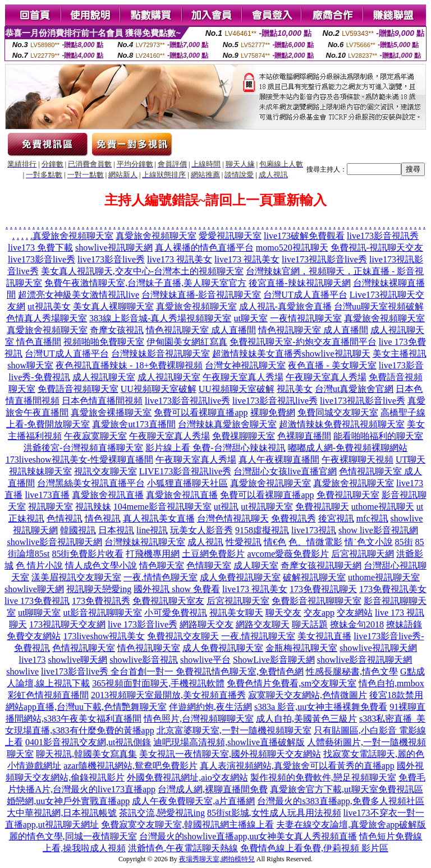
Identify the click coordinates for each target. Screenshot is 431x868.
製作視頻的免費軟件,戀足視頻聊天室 (323, 777)
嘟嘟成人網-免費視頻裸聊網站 (348, 448)
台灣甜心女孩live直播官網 (285, 471)
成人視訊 (205, 542)
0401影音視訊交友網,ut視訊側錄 (88, 742)
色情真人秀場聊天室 (47, 318)
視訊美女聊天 (236, 613)
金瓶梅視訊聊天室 (301, 648)
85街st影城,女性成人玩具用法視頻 (274, 813)
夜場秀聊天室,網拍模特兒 (217, 859)
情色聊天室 (162, 565)
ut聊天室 (250, 318)
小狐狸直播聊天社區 (187, 483)
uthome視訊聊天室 (384, 577)
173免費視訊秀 (101, 601)
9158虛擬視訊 (262, 530)
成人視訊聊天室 (104, 377)
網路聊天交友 (207, 624)
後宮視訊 (336, 518)
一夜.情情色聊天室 (161, 577)
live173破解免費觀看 (304, 236)
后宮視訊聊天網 (363, 554)
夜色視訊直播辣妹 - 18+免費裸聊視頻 (129, 365)
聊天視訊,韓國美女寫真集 (86, 754)
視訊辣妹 (93, 507)
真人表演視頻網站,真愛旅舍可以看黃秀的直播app (297, 766)
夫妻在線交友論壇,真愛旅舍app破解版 (351, 825)
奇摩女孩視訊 (117, 330)
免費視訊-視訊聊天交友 (377, 248)
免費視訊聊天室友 (168, 601)
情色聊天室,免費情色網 (258, 671)
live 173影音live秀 (143, 624)
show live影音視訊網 (378, 530)
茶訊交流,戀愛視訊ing (162, 813)
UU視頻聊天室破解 (159, 389)
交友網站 (355, 613)
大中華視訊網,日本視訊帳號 (62, 813)
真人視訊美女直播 (159, 518)
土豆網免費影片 (213, 554)
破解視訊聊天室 (314, 577)
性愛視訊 (244, 542)
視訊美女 (295, 389)
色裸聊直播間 (304, 436)
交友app (319, 613)
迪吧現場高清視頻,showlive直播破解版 (229, 742)
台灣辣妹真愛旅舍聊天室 (227, 424)
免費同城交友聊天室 (338, 412)
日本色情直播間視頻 (102, 401)
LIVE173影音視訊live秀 (185, 471)
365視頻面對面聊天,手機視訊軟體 (158, 683)
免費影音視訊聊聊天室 (317, 601)
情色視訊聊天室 (149, 648)
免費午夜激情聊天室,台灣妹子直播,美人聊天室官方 (145, 283)
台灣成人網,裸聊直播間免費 (213, 789)
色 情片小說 (39, 565)
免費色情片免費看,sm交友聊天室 (292, 683)
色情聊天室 (209, 565)
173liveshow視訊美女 (104, 636)
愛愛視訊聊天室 (230, 236)
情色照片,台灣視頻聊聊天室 (199, 719)
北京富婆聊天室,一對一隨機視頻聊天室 (234, 730)
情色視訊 (103, 518)
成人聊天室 (256, 565)
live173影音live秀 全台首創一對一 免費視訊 (126, 671)
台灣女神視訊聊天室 (245, 365)
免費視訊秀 (294, 518)
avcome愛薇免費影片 (288, 554)
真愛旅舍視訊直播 (108, 495)
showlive (22, 671)
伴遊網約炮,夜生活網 (210, 707)
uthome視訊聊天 (383, 507)
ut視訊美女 (49, 306)
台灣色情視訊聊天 (233, 518)
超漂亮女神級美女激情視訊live (79, 295)
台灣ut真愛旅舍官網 (354, 389)
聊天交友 (283, 613)
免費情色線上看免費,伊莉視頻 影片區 (314, 848)
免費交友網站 (34, 636)
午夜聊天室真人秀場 (243, 377)
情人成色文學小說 (101, 565)
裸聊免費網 (273, 412)
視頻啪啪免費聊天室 (104, 342)
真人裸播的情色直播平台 (204, 248)
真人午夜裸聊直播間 (279, 460)
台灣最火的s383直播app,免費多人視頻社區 (340, 801)
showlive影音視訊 (144, 660)
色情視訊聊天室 (84, 648)
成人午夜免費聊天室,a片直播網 (193, 801)
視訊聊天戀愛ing (99, 589)
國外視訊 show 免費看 (177, 589)
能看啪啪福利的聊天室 (378, 436)
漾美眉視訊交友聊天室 (76, 577)
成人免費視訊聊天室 (240, 577)
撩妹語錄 (404, 624)
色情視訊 (65, 518)
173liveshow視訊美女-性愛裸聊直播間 (79, 460)
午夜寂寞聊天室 (95, 436)
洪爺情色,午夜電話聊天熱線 (183, 848)
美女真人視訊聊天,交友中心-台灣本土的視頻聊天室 (142, 271)
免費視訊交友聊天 (183, 636)
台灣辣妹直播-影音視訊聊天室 (201, 295)
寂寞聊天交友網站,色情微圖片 (308, 695)
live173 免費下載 (40, 248)
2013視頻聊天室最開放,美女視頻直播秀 (168, 695)
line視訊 (152, 530)
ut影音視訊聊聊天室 (102, 613)
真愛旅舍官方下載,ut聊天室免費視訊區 (346, 789)
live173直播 (47, 495)
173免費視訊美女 (393, 589)
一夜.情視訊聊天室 (258, 636)
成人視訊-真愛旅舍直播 (285, 306)
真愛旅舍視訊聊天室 (270, 483)
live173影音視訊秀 (383, 236)
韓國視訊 (78, 530)
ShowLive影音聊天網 (274, 660)
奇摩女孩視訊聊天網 (321, 565)
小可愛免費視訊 (176, 613)
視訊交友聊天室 (106, 471)
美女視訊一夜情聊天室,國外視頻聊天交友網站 (230, 754)
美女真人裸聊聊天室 (113, 306)
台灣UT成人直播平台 (305, 295)
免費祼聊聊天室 (244, 436)
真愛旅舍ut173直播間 (134, 424)
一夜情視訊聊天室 (306, 318)
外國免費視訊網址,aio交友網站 (187, 777)
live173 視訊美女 (180, 259)
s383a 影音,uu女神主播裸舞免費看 (321, 707)
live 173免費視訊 (37, 601)
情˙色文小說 (368, 542)
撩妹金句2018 (357, 624)
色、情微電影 (315, 542)
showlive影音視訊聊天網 (54, 542)
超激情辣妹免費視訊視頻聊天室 (342, 424)
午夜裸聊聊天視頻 (357, 460)
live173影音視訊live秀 (187, 401)
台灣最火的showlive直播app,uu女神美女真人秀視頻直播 (248, 836)
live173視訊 (314, 530)
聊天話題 (310, 624)
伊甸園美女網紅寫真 (187, 342)
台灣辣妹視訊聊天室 (145, 542)
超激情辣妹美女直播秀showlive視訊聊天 (291, 354)
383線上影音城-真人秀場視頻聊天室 (160, 318)
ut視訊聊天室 (267, 507)
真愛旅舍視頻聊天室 (73, 236)
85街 (404, 542)
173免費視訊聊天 (323, 589)
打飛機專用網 (153, 554)
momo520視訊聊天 (292, 248)
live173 (33, 660)
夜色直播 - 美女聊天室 (332, 365)
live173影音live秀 (42, 259)
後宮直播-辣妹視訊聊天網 (299, 283)
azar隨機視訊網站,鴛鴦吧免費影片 (130, 766)
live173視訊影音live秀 (324, 259)
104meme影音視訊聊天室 (162, 507)
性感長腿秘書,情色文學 (352, 671)
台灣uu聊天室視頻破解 (379, 306)
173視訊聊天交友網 (67, 624)
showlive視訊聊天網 (114, 248)
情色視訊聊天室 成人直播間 (201, 330)
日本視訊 (116, 530)
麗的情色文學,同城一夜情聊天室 (73, 836)
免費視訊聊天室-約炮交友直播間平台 (303, 342)
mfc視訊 (372, 518)
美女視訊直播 (324, 636)
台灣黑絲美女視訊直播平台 (91, 483)
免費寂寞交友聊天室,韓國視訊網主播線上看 (187, 825)
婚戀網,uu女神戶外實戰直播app (68, 801)
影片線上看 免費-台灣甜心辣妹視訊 (215, 448)
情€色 (275, 542)
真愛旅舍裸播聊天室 (111, 412)
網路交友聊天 (263, 624)
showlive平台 (205, 660)
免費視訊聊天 (322, 507)
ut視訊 (226, 507)
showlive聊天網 (34, 589)
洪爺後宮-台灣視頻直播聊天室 (83, 448)
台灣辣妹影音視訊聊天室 (161, 354)
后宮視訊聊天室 (238, 601)
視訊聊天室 (51, 507)
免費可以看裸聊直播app (201, 412)
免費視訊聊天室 (348, 495)
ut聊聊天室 (39, 613)
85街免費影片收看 (88, 554)
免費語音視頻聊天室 (78, 389)
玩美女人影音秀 (201, 530)
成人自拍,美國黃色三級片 (306, 719)
